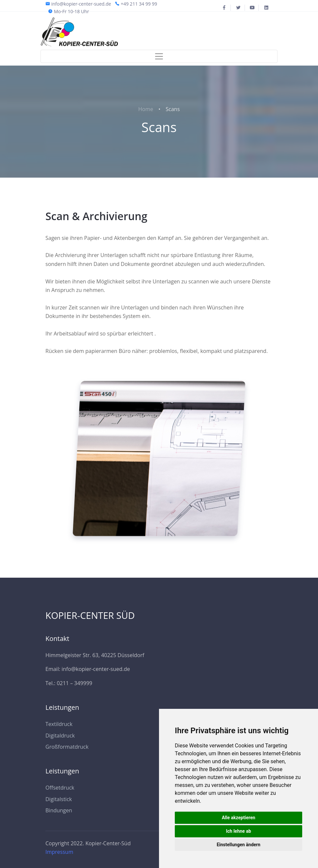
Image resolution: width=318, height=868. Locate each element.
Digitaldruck (60, 736)
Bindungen (59, 810)
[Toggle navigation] (159, 56)
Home (146, 109)
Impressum (59, 852)
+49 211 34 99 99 (139, 4)
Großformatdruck (67, 747)
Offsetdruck (60, 788)
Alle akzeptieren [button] (239, 818)
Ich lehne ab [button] (238, 831)
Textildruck (59, 724)
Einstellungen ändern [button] (238, 845)
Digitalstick (59, 799)
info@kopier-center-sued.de (81, 4)
